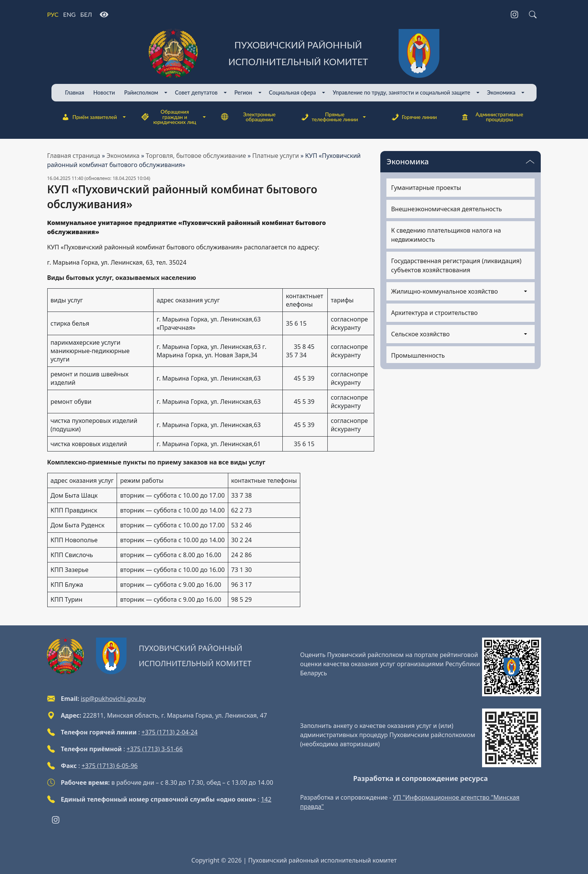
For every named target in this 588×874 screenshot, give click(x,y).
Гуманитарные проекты (426, 188)
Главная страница (74, 156)
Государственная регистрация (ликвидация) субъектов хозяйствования (456, 265)
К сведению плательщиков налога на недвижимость (446, 235)
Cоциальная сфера (292, 92)
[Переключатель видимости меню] (530, 162)
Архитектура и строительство (434, 313)
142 (266, 799)
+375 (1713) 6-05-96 (110, 766)
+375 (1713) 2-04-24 (169, 732)
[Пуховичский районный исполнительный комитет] (294, 53)
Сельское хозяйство (420, 334)
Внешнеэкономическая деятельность (446, 209)
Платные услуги (276, 156)
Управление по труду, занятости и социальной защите (401, 92)
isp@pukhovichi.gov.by (113, 699)
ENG (69, 14)
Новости (104, 92)
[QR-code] (511, 667)
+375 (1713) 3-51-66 (155, 749)
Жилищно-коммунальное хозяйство (444, 291)
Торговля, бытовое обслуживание (196, 156)
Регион (243, 92)
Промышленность (418, 355)
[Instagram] (514, 14)
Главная (75, 92)
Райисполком (141, 92)
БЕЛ (86, 14)
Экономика (501, 92)
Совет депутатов (196, 92)
